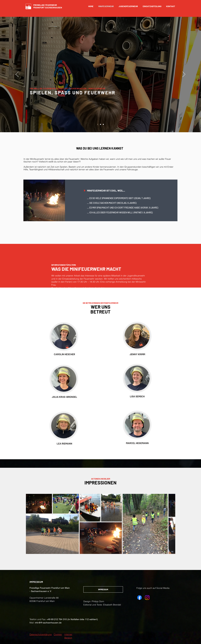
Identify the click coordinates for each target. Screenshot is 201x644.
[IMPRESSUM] (103, 589)
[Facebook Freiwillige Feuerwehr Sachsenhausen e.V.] (140, 598)
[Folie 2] (100, 124)
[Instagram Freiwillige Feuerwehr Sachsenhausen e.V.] (147, 598)
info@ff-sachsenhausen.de (48, 623)
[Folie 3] (103, 124)
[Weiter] (184, 75)
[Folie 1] (98, 124)
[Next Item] (170, 524)
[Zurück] (17, 75)
